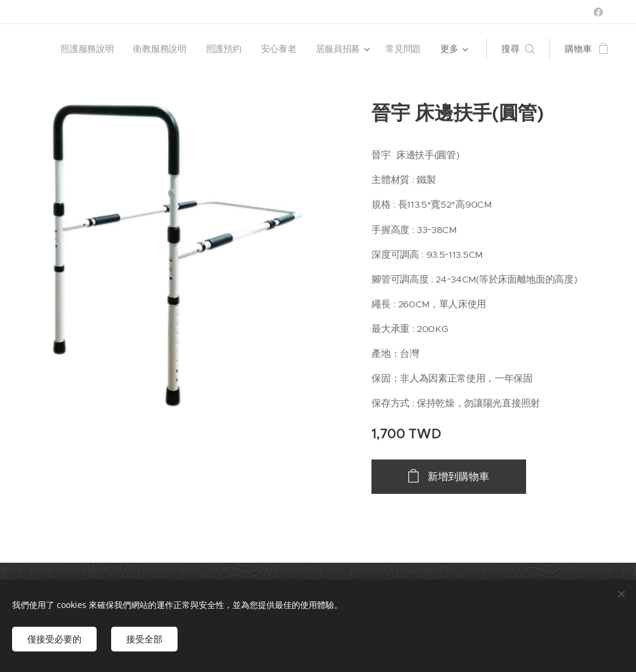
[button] (518, 49)
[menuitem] (86, 49)
